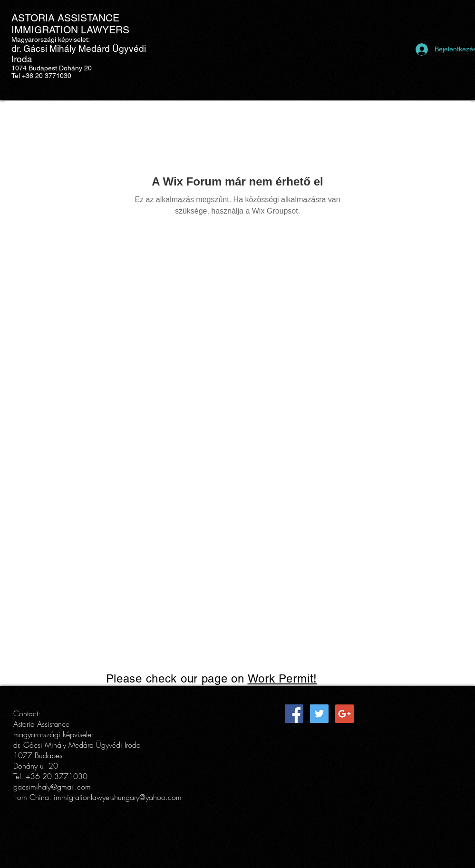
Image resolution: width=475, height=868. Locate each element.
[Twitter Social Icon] (319, 714)
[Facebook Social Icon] (294, 714)
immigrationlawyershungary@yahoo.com (118, 797)
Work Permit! (283, 678)
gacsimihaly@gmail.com (52, 787)
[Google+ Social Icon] (344, 714)
